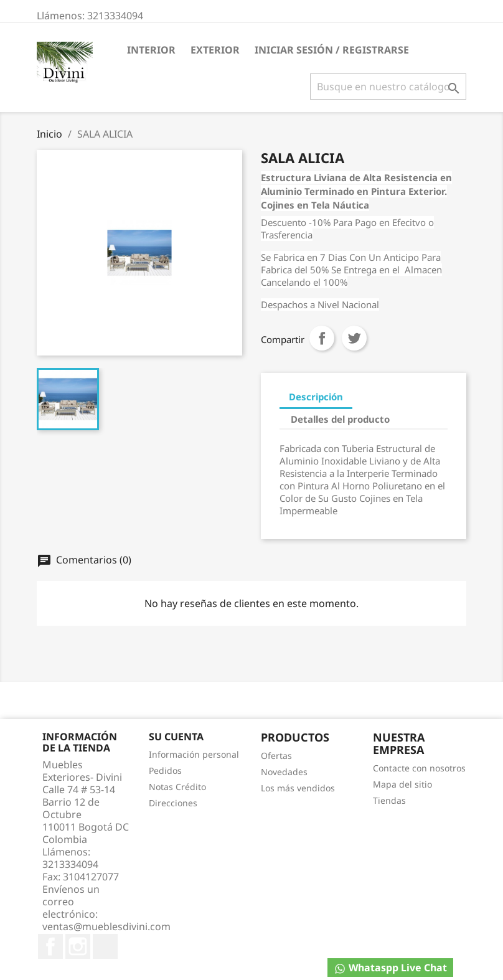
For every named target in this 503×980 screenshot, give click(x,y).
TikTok (105, 946)
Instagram (78, 946)
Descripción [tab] (316, 397)
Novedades (284, 772)
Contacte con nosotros (419, 768)
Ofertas (276, 756)
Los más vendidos (298, 788)
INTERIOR (151, 50)
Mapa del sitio (402, 784)
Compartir (322, 338)
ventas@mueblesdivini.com (106, 926)
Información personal (194, 754)
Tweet (354, 338)
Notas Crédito (177, 787)
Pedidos (165, 770)
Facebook (50, 946)
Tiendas (389, 800)
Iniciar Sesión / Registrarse (332, 50)
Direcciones (173, 803)
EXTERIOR (215, 50)
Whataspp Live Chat (390, 968)
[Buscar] (388, 87)
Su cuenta (176, 737)
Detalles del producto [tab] (340, 419)
